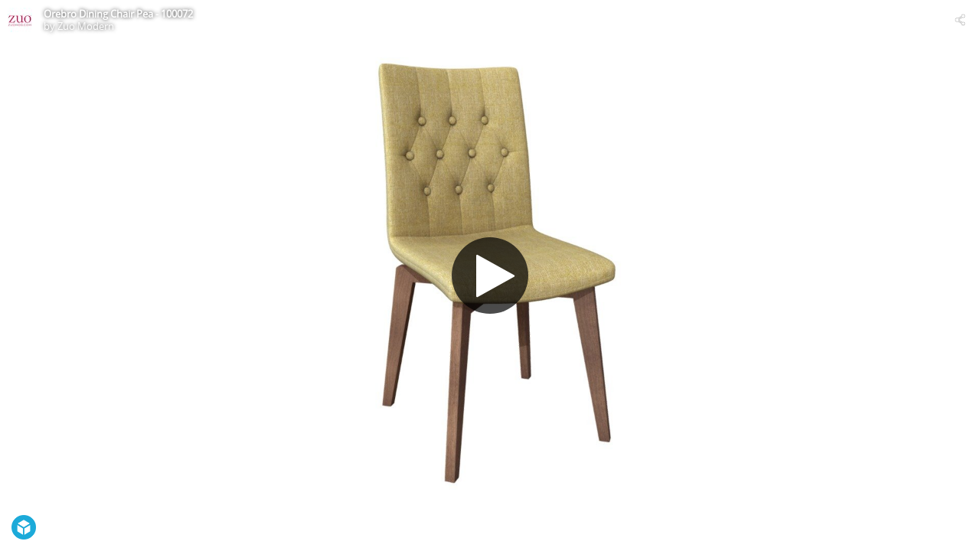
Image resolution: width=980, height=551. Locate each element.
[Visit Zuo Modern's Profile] (20, 20)
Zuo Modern (86, 26)
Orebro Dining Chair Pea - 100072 (118, 14)
